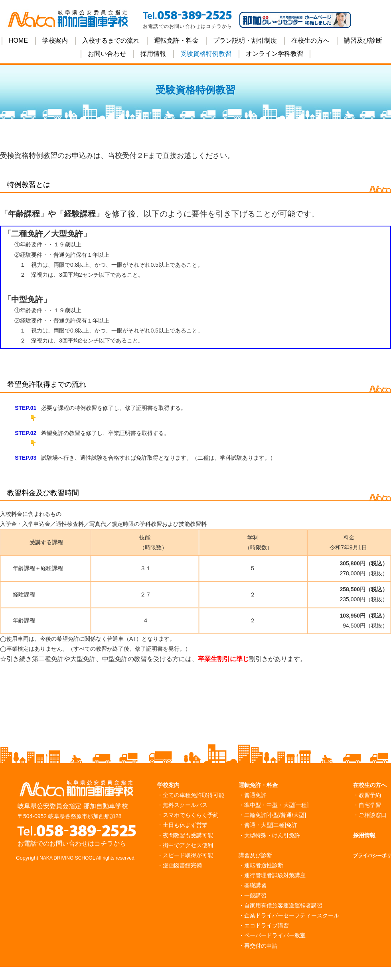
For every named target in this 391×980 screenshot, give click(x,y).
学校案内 (55, 40)
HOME (18, 40)
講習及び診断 (363, 40)
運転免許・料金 (176, 40)
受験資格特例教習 (206, 54)
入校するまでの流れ (111, 40)
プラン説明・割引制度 (245, 40)
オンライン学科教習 (274, 54)
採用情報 (153, 54)
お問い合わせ (107, 54)
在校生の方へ (310, 40)
